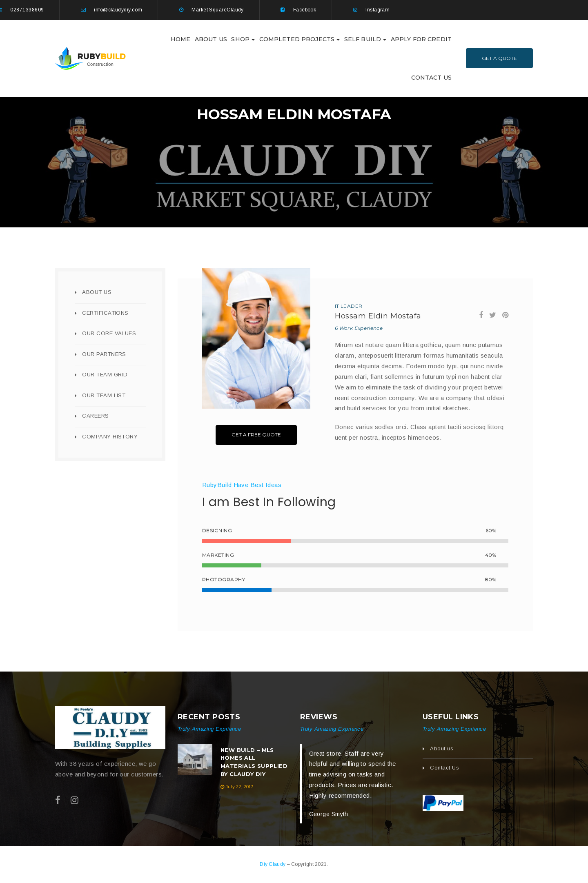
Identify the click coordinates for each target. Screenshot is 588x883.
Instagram (378, 10)
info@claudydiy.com (118, 10)
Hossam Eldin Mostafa (378, 316)
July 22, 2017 (239, 787)
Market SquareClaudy (218, 10)
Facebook (305, 10)
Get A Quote (499, 58)
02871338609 (27, 10)
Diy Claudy (273, 864)
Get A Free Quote (256, 435)
